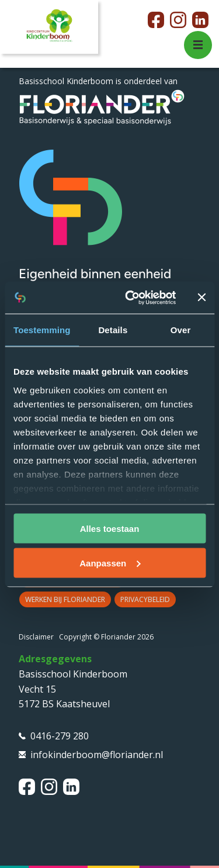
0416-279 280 (60, 736)
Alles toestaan (110, 529)
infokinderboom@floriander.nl (97, 755)
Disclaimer (36, 637)
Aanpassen (110, 563)
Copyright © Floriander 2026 (106, 637)
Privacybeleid (145, 599)
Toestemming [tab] (42, 330)
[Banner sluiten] (201, 298)
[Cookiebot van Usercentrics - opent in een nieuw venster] (131, 298)
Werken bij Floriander (65, 599)
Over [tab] (181, 330)
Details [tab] (113, 330)
